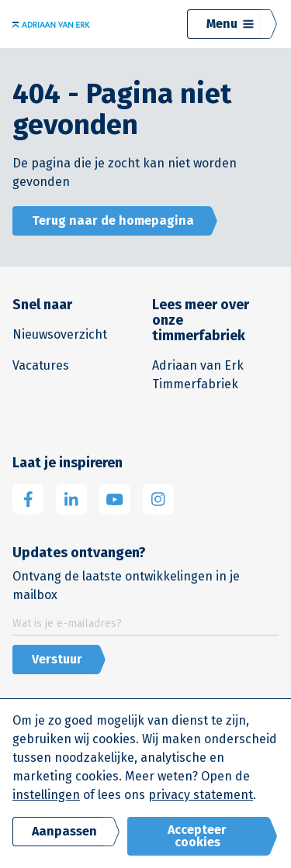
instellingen (46, 795)
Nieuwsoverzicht (60, 334)
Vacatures (41, 365)
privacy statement (201, 795)
